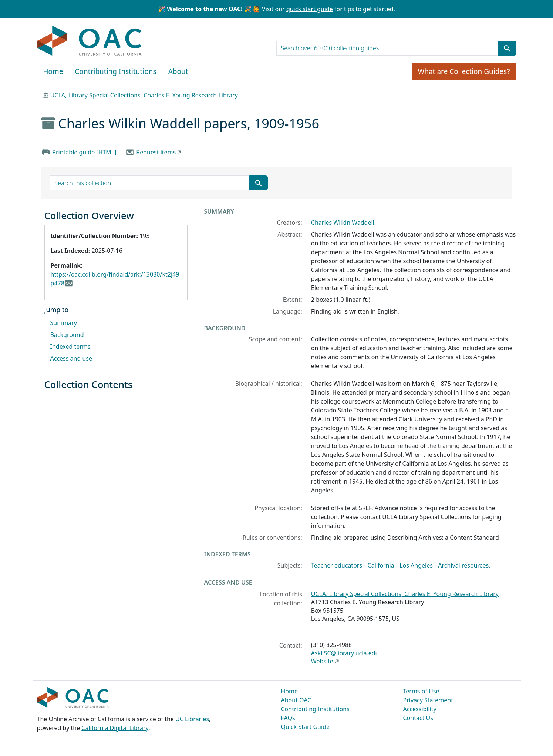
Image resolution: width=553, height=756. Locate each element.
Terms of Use (421, 691)
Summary (64, 323)
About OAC (296, 700)
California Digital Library (115, 728)
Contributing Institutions (116, 71)
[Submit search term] (507, 48)
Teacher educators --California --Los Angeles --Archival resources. (401, 565)
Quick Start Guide (306, 727)
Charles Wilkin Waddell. (343, 223)
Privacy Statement (428, 700)
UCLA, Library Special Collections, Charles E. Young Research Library (144, 95)
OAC (90, 41)
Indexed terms (70, 347)
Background (67, 335)
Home (53, 71)
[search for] (387, 48)
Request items (156, 152)
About (178, 71)
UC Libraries (192, 719)
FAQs (288, 718)
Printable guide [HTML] (84, 152)
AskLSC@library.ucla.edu (345, 653)
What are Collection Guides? (464, 71)
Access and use (71, 358)
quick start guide (310, 9)
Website (322, 661)
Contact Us (418, 718)
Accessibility (420, 709)
